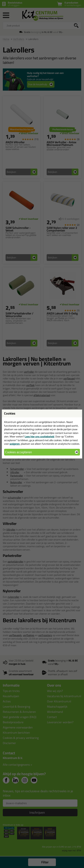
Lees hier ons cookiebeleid (39, 437)
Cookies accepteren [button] (18, 452)
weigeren (15, 444)
